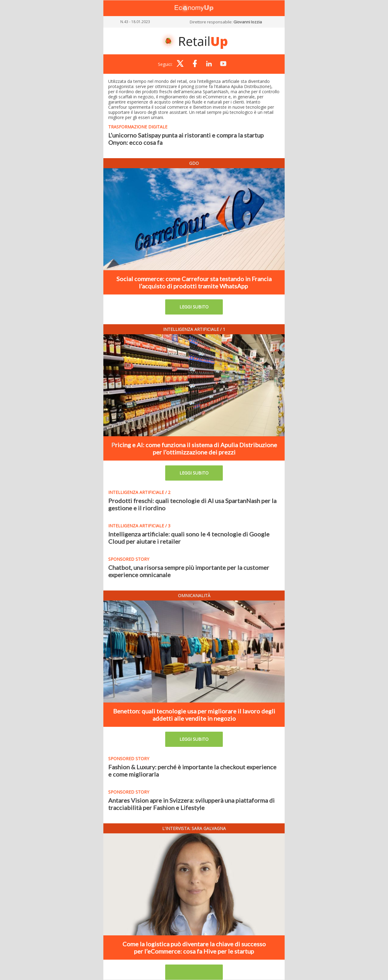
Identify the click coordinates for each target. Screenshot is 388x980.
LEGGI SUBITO (194, 307)
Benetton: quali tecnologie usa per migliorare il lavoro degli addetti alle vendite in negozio (194, 715)
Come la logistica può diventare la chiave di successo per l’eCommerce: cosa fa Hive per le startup (194, 948)
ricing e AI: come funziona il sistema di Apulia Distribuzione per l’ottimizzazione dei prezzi (196, 448)
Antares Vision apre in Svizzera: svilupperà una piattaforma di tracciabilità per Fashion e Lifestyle (191, 804)
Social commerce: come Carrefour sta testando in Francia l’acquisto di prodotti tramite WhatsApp (194, 282)
